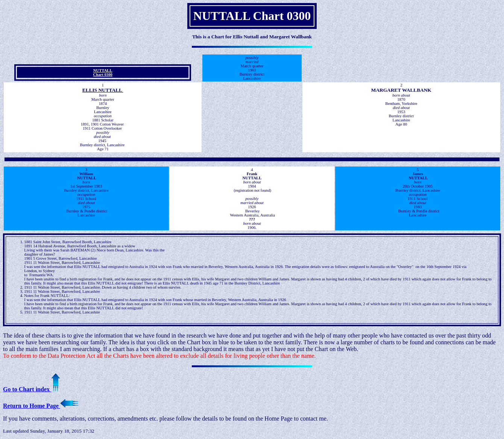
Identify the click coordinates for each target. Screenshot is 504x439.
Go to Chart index (32, 389)
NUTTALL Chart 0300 (103, 73)
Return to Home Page (41, 406)
